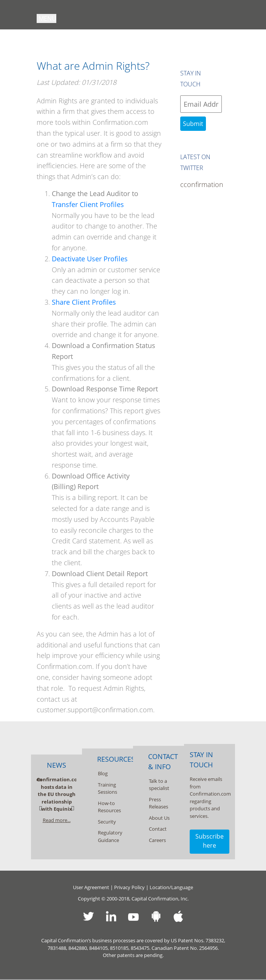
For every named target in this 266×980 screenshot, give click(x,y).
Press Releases (159, 803)
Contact (158, 829)
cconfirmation (201, 184)
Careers (157, 840)
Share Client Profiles (84, 302)
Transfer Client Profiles (88, 204)
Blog (103, 773)
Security (107, 822)
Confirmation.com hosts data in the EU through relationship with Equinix (59, 794)
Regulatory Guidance (110, 836)
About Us (159, 818)
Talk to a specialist (159, 785)
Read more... (57, 820)
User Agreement (91, 887)
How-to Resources (109, 807)
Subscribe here (210, 841)
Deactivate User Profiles (90, 259)
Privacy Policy (129, 887)
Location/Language (171, 887)
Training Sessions (107, 788)
